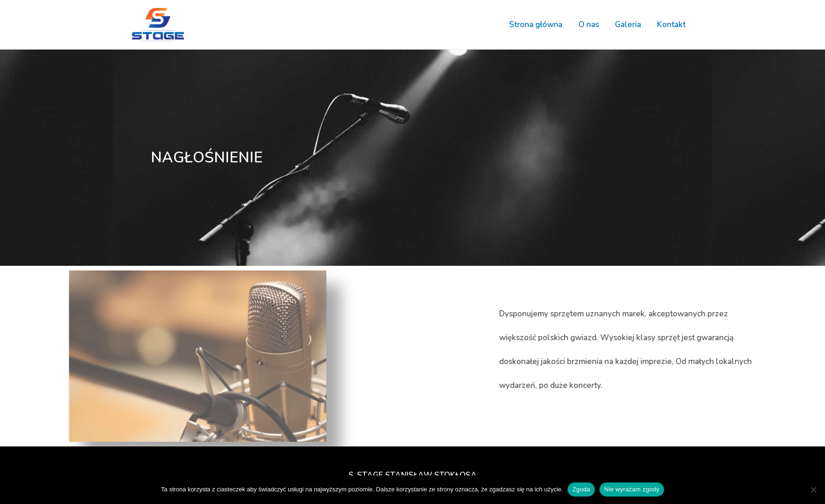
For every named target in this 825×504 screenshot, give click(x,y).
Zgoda (581, 489)
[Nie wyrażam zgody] (813, 489)
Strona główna (536, 25)
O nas (589, 25)
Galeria (628, 25)
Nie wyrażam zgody (632, 489)
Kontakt (671, 25)
